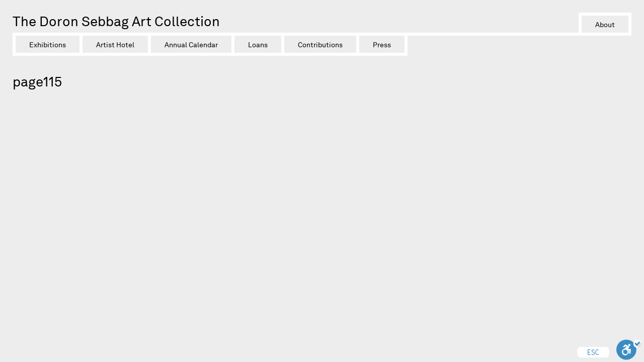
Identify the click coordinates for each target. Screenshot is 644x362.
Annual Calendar (191, 45)
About (605, 25)
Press (382, 45)
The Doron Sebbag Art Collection (116, 21)
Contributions (320, 45)
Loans (258, 45)
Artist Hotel (115, 45)
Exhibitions (48, 45)
